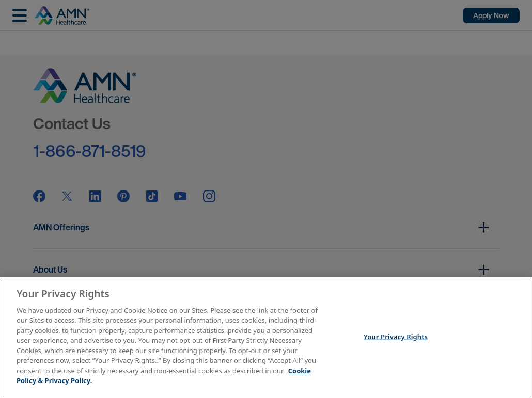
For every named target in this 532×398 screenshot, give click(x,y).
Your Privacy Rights (396, 337)
